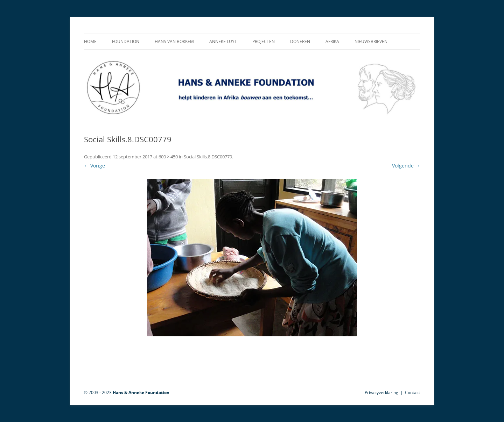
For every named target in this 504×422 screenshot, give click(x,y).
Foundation (126, 41)
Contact (412, 392)
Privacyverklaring (381, 392)
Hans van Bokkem (174, 41)
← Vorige (94, 166)
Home (90, 41)
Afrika (332, 41)
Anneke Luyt (223, 41)
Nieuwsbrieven (371, 41)
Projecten (264, 41)
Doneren (300, 41)
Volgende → (406, 166)
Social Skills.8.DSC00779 (208, 157)
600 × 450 (168, 157)
